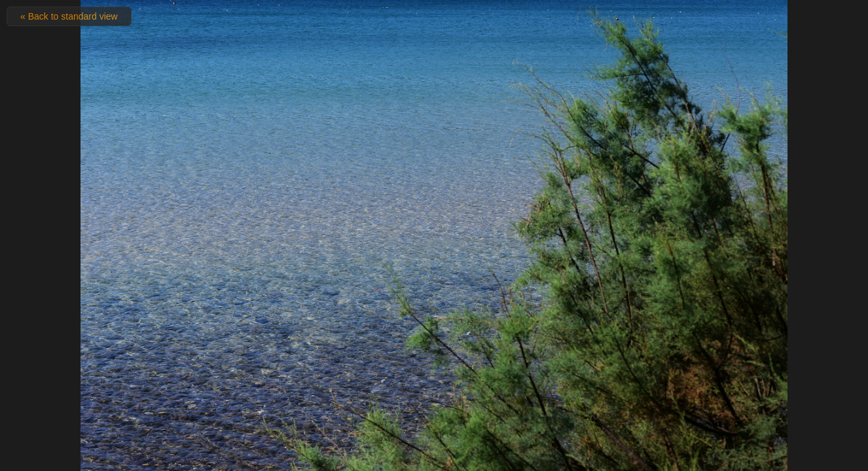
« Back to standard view (69, 16)
